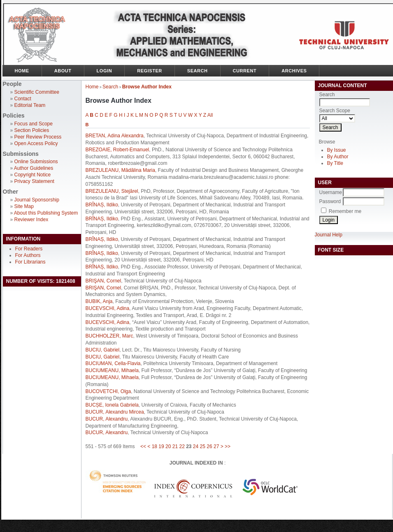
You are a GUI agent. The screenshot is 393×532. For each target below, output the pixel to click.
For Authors (28, 255)
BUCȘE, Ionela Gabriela (112, 405)
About (63, 71)
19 (161, 446)
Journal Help (329, 235)
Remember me (345, 211)
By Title (335, 163)
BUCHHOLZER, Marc (109, 336)
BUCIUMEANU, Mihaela (112, 370)
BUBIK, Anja (99, 301)
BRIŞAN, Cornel (103, 281)
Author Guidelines (34, 168)
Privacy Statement (34, 181)
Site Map (24, 206)
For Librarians (30, 262)
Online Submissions (36, 162)
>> (228, 446)
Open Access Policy (36, 143)
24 (196, 446)
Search (198, 71)
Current (245, 71)
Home (22, 71)
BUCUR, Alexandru (107, 419)
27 (216, 446)
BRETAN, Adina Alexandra (115, 136)
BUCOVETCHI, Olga (108, 391)
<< (143, 446)
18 (155, 446)
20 (168, 446)
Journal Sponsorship (37, 200)
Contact (23, 99)
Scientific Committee (37, 92)
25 (203, 446)
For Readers (29, 249)
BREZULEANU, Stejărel (112, 191)
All (210, 115)
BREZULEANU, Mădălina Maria (120, 170)
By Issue (337, 150)
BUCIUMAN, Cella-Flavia (113, 363)
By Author (338, 157)
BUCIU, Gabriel (103, 350)
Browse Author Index (147, 87)
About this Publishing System (46, 213)
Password (330, 201)
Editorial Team (30, 105)
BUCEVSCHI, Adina (108, 308)
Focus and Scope (34, 124)
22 (182, 446)
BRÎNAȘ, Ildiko (102, 205)
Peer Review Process (38, 137)
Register (150, 71)
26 (209, 446)
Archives (294, 71)
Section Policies (32, 130)
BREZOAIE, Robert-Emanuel (117, 150)
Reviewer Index (31, 220)
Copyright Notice (33, 175)
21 (175, 446)
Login (105, 71)
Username (331, 192)
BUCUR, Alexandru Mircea (115, 412)
